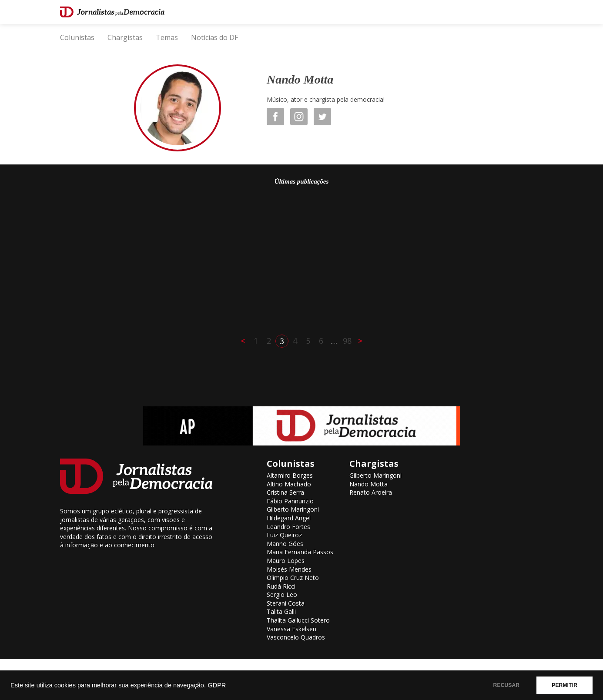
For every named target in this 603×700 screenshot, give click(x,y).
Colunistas (77, 37)
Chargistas (125, 37)
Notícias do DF (214, 37)
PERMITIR (564, 685)
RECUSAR (507, 685)
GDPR (217, 685)
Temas (167, 37)
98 (347, 341)
